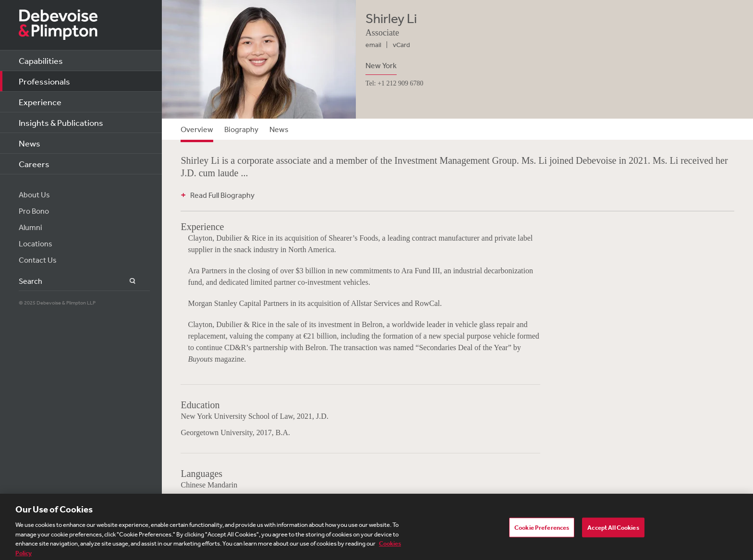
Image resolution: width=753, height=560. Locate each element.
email (373, 45)
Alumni (30, 227)
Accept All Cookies (613, 529)
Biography (241, 129)
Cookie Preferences (542, 529)
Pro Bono (34, 211)
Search (127, 281)
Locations (36, 243)
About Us (34, 195)
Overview (197, 129)
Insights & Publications (61, 122)
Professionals (44, 81)
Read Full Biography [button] (222, 195)
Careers (34, 164)
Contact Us (38, 260)
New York (381, 65)
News (30, 143)
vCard (401, 45)
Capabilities (41, 61)
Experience (40, 102)
